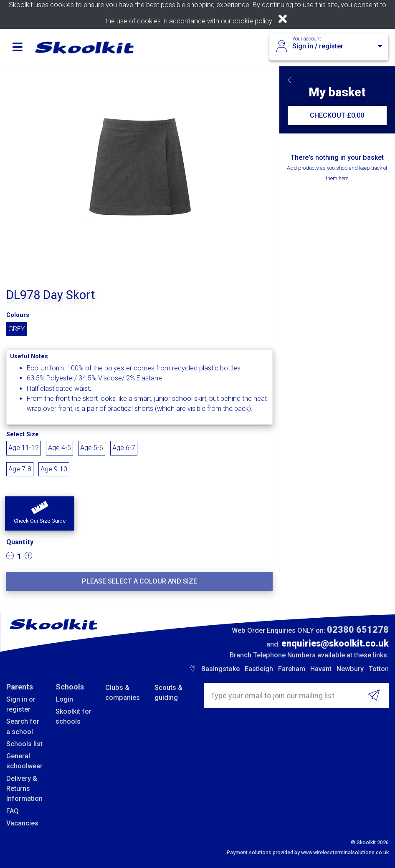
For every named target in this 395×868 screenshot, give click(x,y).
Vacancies (22, 823)
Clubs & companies (123, 693)
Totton (379, 669)
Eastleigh (259, 669)
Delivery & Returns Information (24, 789)
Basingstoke (220, 669)
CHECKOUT (337, 115)
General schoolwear (24, 761)
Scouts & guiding (168, 693)
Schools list (24, 744)
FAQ (13, 811)
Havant (321, 669)
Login (64, 699)
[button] (40, 513)
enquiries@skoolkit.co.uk (335, 643)
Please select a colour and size (139, 581)
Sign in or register (21, 704)
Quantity (20, 542)
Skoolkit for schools (73, 716)
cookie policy (252, 21)
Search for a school (23, 726)
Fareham (292, 669)
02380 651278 (358, 630)
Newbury (350, 669)
